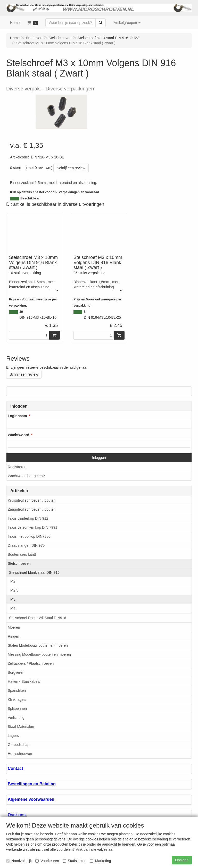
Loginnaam (17, 416)
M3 (13, 599)
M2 (13, 581)
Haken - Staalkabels (24, 681)
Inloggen (99, 458)
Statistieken (75, 861)
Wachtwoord (18, 435)
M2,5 (14, 590)
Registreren (17, 467)
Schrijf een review (71, 168)
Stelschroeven (19, 563)
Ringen (13, 636)
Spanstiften (17, 690)
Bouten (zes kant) (22, 554)
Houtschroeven (20, 754)
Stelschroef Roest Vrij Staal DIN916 (38, 618)
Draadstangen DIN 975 (26, 545)
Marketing (100, 861)
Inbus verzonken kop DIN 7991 (32, 527)
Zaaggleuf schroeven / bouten (32, 509)
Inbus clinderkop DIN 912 (28, 518)
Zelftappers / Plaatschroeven (31, 663)
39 (21, 312)
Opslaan (182, 860)
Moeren (14, 627)
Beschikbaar (30, 198)
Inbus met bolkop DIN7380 (29, 536)
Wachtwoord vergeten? (26, 476)
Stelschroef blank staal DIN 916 (34, 572)
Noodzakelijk (19, 861)
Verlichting (16, 718)
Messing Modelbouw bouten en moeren (39, 654)
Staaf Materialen (21, 727)
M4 (13, 608)
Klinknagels (17, 700)
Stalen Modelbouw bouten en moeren (38, 645)
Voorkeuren (47, 861)
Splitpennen (17, 709)
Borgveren (16, 672)
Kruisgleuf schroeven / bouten (32, 500)
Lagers (13, 736)
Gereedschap (19, 745)
